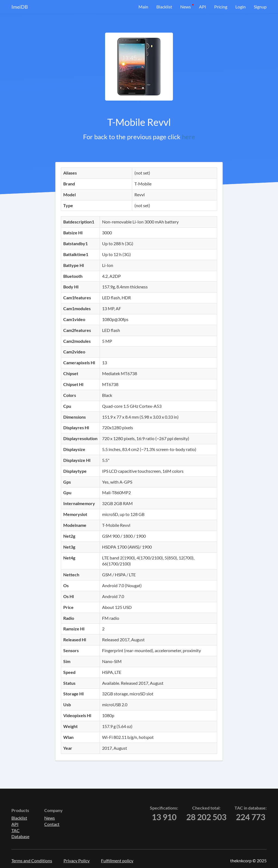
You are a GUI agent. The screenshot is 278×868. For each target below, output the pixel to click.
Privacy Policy (77, 861)
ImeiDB (20, 7)
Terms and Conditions (32, 861)
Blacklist (164, 7)
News (186, 7)
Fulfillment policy (117, 861)
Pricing (221, 7)
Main (143, 7)
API (203, 7)
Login (241, 7)
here (189, 137)
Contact (52, 824)
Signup (260, 7)
